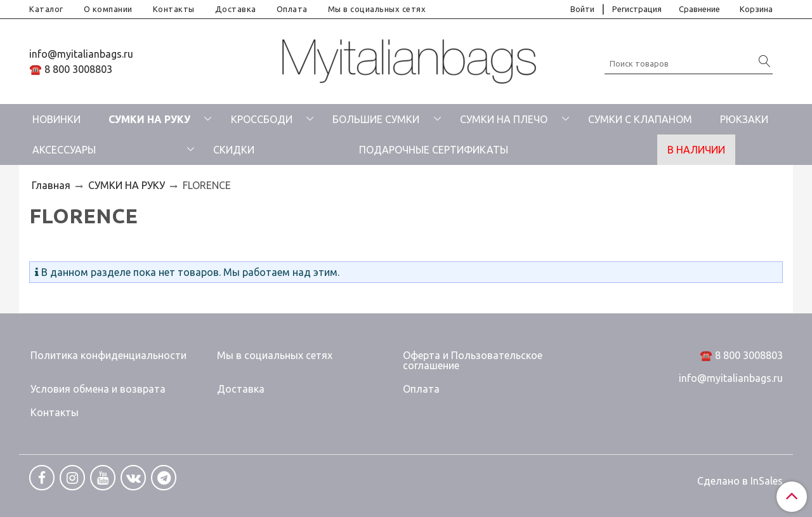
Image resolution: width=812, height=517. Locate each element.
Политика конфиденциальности (108, 355)
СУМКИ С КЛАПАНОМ (640, 119)
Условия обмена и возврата (98, 389)
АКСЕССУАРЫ (64, 150)
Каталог (46, 9)
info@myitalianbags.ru (81, 54)
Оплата (292, 9)
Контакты (174, 9)
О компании (108, 9)
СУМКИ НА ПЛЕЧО (504, 119)
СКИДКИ (234, 150)
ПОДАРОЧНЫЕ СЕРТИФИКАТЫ (434, 150)
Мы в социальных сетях (377, 9)
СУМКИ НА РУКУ (149, 119)
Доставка (236, 9)
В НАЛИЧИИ (696, 150)
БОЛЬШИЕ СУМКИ (376, 119)
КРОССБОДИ (262, 119)
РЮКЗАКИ (744, 119)
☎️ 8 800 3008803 (71, 69)
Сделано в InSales (740, 481)
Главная (51, 185)
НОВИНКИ (56, 119)
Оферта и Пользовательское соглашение (473, 360)
